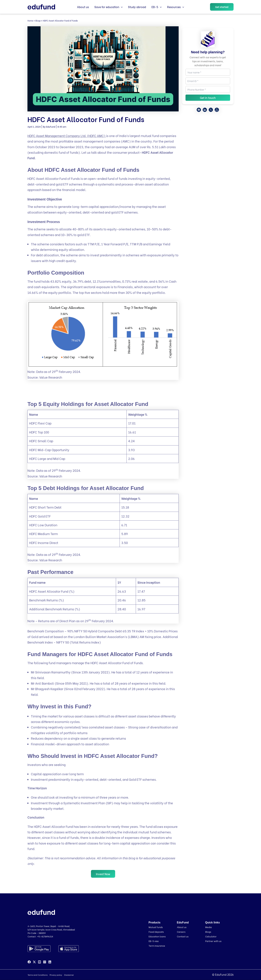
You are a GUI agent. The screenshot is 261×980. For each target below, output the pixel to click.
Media (208, 927)
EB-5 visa (154, 941)
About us (83, 7)
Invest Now (103, 874)
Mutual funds (156, 927)
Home (30, 21)
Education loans (157, 936)
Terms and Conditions (38, 975)
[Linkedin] (50, 962)
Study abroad (137, 7)
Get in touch (208, 98)
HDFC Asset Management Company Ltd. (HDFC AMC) (67, 136)
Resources (176, 7)
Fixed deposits (156, 932)
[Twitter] (34, 962)
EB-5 (157, 7)
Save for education (109, 7)
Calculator (211, 936)
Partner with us (213, 941)
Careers (181, 932)
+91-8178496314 (45, 937)
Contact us (183, 936)
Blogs (38, 21)
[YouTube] (39, 962)
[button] (121, 7)
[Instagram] (45, 962)
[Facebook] (29, 962)
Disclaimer (69, 975)
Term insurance (157, 945)
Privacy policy (56, 975)
